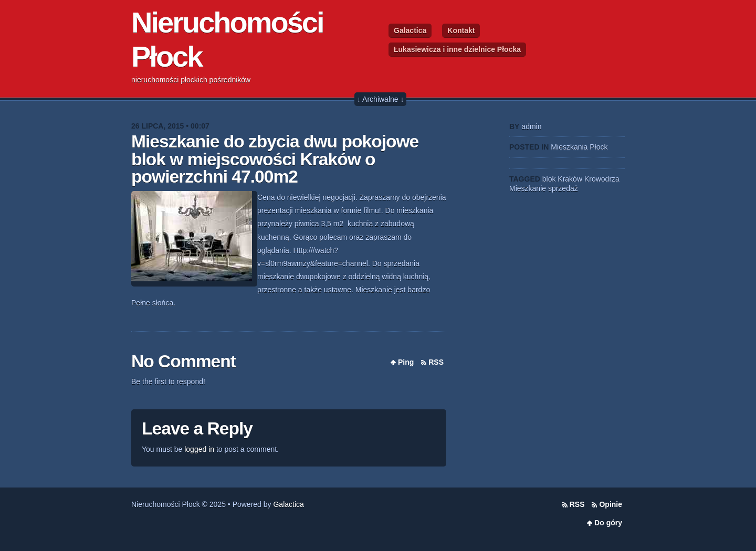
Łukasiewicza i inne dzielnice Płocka (457, 49)
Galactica (410, 30)
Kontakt (461, 30)
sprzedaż (563, 188)
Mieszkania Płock (579, 147)
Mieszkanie (528, 188)
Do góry (608, 523)
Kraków (570, 179)
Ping (406, 362)
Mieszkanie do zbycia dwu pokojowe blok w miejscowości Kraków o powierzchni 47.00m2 (275, 159)
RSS (436, 362)
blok (549, 179)
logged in (199, 449)
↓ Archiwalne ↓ (380, 99)
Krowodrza (602, 179)
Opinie (611, 504)
